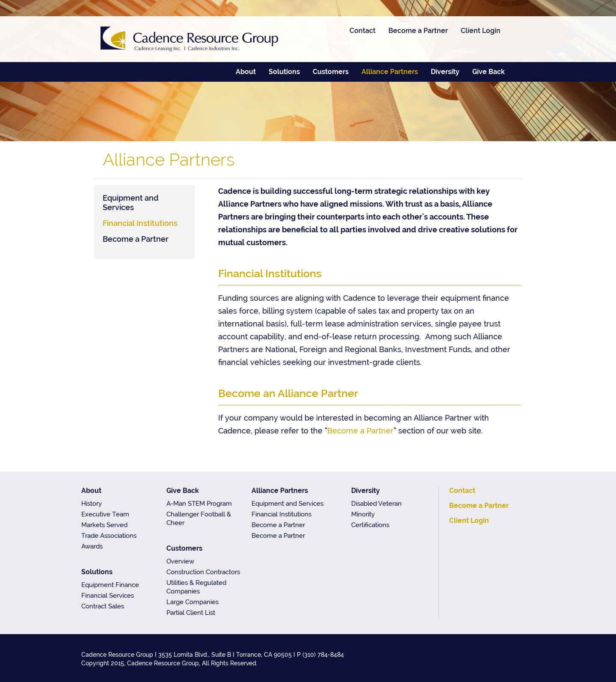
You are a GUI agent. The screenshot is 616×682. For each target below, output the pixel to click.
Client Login (481, 31)
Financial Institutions (140, 223)
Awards (92, 546)
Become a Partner (418, 31)
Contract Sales (103, 606)
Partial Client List (191, 613)
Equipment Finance (110, 585)
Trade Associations (109, 536)
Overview (180, 561)
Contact (363, 31)
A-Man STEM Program (199, 504)
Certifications (370, 525)
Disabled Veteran (376, 504)
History (92, 504)
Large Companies (192, 602)
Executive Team (105, 514)
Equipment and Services (131, 203)
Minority (363, 514)
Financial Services (108, 596)
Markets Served (104, 525)
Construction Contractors (203, 572)
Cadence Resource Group (189, 39)
